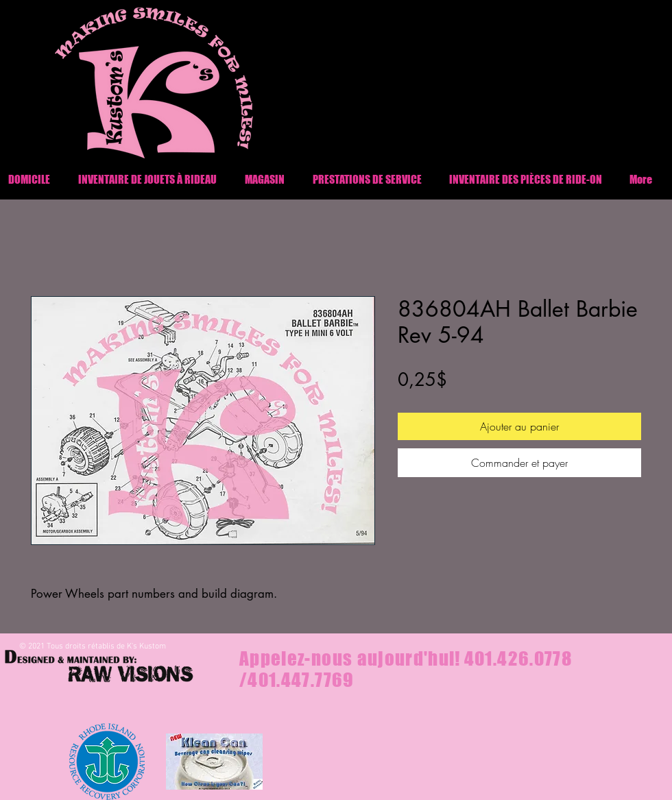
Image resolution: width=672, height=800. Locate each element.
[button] (526, 179)
